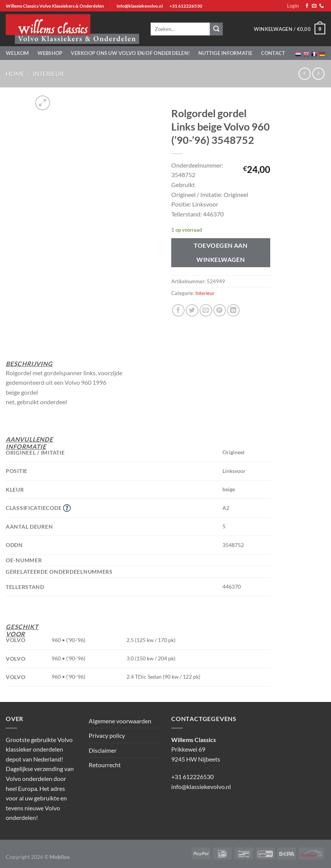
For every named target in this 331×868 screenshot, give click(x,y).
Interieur (48, 73)
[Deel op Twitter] (192, 311)
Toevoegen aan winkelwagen (221, 252)
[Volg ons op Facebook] (307, 6)
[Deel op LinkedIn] (233, 311)
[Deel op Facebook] (178, 311)
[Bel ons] (321, 6)
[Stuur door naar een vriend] (206, 311)
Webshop (50, 53)
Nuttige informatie (226, 53)
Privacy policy (107, 735)
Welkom (17, 53)
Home (15, 73)
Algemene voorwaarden (120, 721)
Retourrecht (105, 765)
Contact (273, 53)
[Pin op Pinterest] (220, 311)
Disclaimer (103, 750)
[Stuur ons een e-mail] (314, 6)
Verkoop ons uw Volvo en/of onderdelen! (130, 53)
